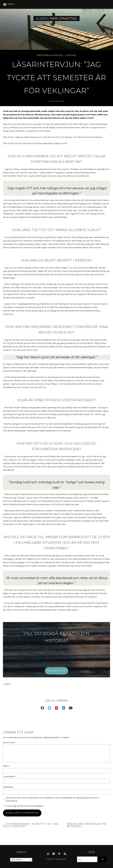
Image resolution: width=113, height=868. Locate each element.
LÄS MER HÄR (56, 671)
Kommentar (9, 743)
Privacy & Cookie (56, 859)
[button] (42, 708)
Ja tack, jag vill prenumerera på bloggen (23, 806)
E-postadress (10, 777)
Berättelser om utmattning (50, 55)
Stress (7, 684)
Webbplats (8, 787)
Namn (6, 766)
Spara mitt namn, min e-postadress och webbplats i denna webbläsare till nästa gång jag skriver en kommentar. (52, 799)
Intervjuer (71, 55)
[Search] (103, 859)
